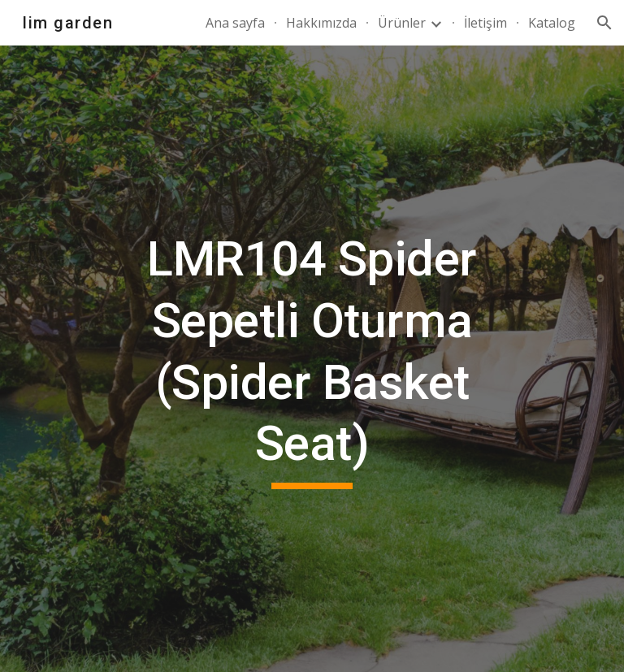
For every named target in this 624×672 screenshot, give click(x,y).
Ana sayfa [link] (235, 23)
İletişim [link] (485, 23)
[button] (604, 23)
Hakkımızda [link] (321, 23)
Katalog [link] (552, 23)
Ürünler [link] (402, 23)
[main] (312, 358)
